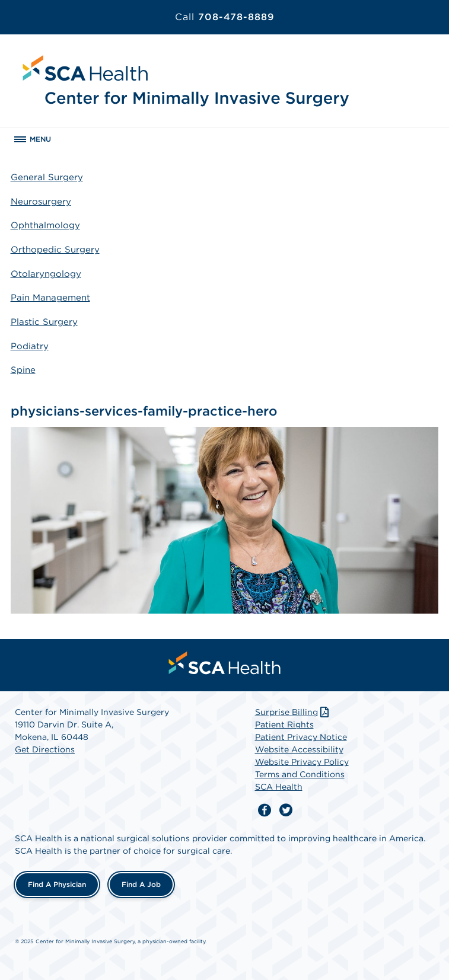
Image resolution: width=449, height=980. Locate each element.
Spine (23, 370)
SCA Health (279, 787)
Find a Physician (57, 884)
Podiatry (30, 346)
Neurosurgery (41, 202)
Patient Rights (284, 724)
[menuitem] (225, 663)
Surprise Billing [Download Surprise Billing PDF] (293, 712)
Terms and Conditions (300, 774)
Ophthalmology (45, 225)
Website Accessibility (299, 749)
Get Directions (45, 749)
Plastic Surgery (44, 322)
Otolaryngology (46, 274)
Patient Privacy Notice (301, 737)
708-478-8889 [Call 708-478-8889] (225, 17)
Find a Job (141, 884)
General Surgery (47, 177)
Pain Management (50, 298)
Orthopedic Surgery (55, 250)
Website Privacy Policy (302, 762)
